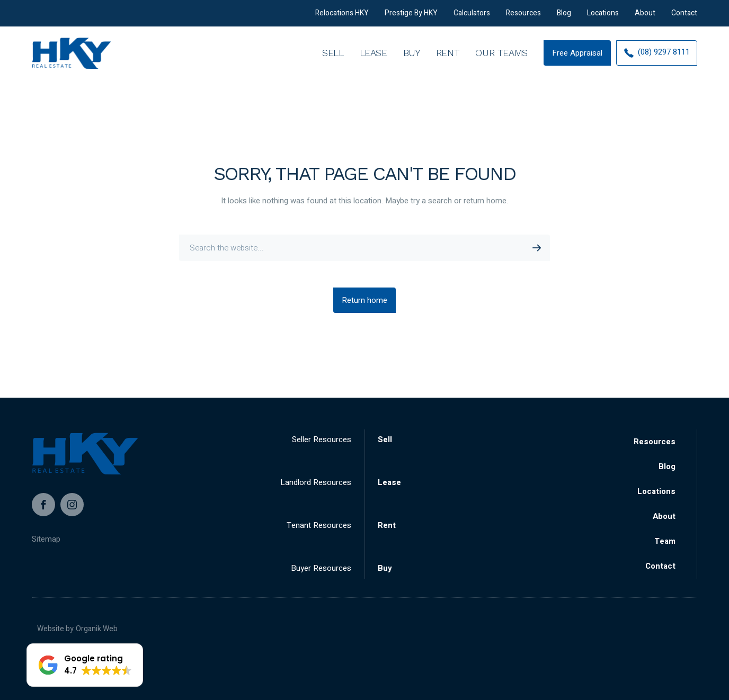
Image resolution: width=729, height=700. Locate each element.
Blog (564, 17)
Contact (684, 17)
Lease (374, 63)
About (645, 17)
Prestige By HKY (411, 17)
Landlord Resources (316, 482)
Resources (523, 17)
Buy (412, 63)
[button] (85, 665)
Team (665, 541)
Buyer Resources (321, 568)
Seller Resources (322, 439)
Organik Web (97, 629)
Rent (448, 63)
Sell (333, 63)
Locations (603, 17)
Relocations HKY (342, 17)
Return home (364, 300)
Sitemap (46, 539)
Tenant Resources (319, 525)
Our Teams (501, 63)
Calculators (472, 17)
